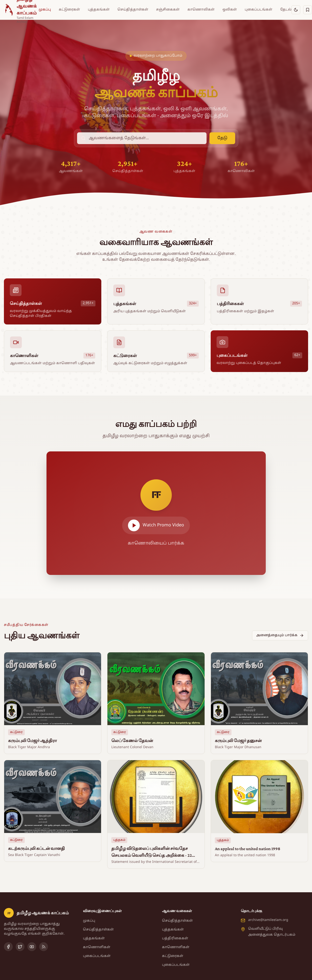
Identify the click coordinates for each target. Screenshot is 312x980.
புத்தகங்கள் (99, 10)
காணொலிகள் (201, 10)
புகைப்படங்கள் (259, 10)
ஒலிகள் (230, 10)
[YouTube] (32, 947)
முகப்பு (45, 10)
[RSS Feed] (44, 947)
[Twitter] (20, 947)
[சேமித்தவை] (308, 10)
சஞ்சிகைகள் (168, 10)
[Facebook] (8, 947)
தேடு (222, 138)
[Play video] (156, 513)
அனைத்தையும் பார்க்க (280, 635)
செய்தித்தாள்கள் (133, 10)
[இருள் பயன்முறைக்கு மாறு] (296, 10)
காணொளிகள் (97, 947)
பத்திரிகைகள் (175, 938)
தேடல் (286, 10)
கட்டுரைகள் (69, 10)
